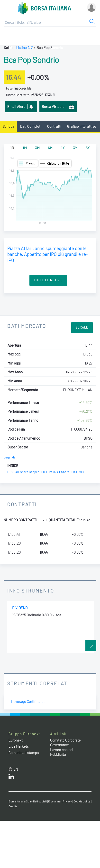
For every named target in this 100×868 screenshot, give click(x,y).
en (16, 769)
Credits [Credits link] (13, 806)
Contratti (54, 126)
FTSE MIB (77, 472)
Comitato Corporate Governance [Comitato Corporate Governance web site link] (65, 742)
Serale (82, 327)
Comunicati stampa (24, 753)
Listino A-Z (24, 47)
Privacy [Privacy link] (67, 801)
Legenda (10, 457)
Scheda (9, 126)
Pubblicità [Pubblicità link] (58, 754)
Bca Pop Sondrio (31, 59)
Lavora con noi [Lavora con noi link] (62, 750)
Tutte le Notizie (48, 280)
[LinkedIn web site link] (11, 778)
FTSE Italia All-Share (55, 472)
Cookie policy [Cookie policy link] (82, 801)
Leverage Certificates (28, 701)
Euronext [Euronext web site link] (16, 740)
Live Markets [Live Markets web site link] (19, 746)
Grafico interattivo (82, 126)
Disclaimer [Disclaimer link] (55, 801)
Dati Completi (31, 126)
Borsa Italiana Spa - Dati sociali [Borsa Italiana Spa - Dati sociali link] (28, 801)
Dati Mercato (27, 326)
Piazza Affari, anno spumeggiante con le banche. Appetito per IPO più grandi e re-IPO (47, 254)
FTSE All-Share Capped (23, 472)
